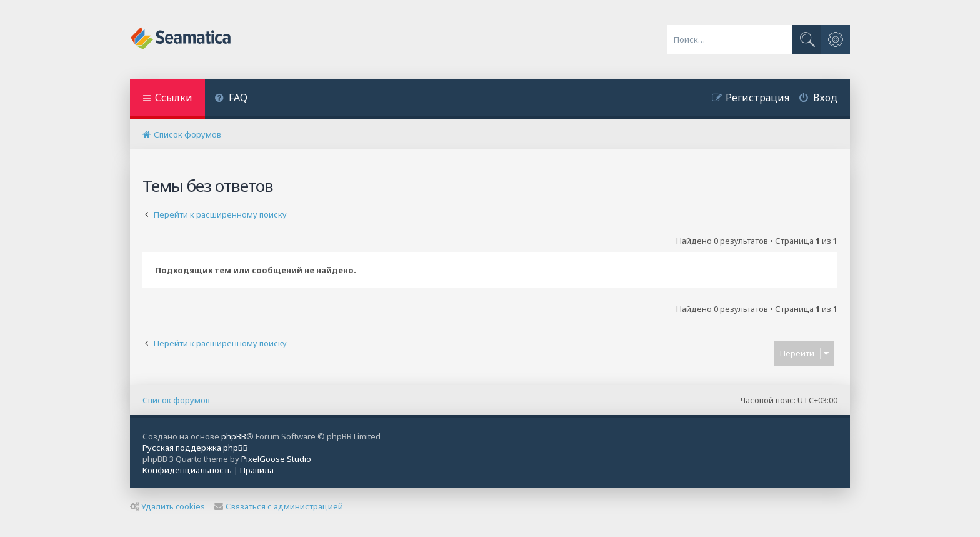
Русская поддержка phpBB (195, 448)
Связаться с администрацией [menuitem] (279, 506)
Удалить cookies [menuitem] (167, 506)
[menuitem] (231, 99)
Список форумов (176, 400)
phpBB (234, 436)
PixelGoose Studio (276, 459)
